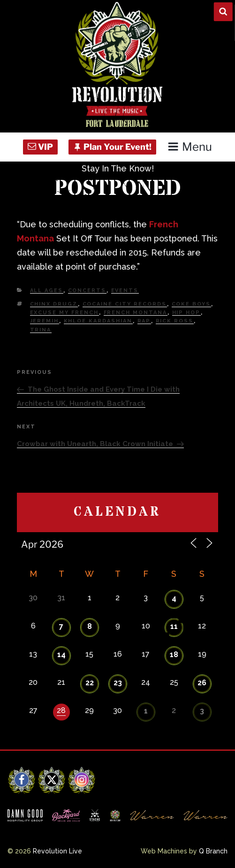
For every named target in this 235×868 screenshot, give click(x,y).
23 (118, 683)
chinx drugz (54, 304)
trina (41, 330)
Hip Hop (186, 313)
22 (90, 683)
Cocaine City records (125, 304)
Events (125, 291)
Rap (144, 321)
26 (202, 683)
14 (61, 655)
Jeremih (45, 321)
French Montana (136, 313)
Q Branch (213, 851)
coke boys (191, 304)
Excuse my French (64, 313)
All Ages (47, 291)
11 (174, 626)
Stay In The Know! (118, 168)
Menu (190, 147)
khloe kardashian (98, 321)
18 (174, 655)
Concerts (87, 291)
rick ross (175, 321)
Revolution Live (57, 851)
